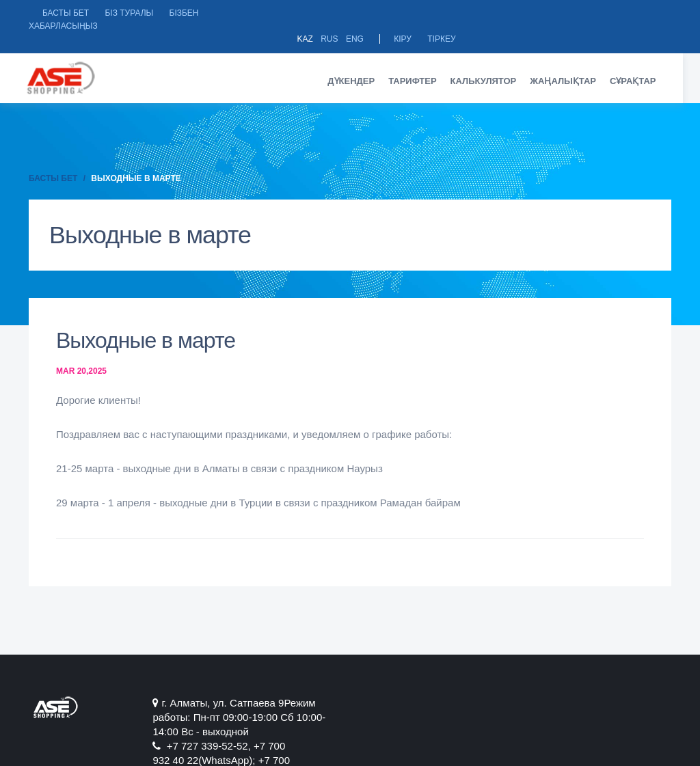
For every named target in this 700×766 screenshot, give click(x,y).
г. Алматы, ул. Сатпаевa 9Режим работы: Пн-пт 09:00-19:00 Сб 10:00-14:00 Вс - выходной (226, 703)
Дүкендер (360, 67)
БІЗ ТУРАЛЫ (129, 13)
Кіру (619, 13)
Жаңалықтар (572, 67)
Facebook (554, 689)
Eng (570, 13)
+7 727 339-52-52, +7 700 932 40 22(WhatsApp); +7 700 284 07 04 (434, 703)
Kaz (521, 13)
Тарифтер (421, 67)
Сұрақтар (641, 67)
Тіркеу (657, 13)
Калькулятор (492, 67)
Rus (545, 13)
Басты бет (66, 13)
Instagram (639, 689)
